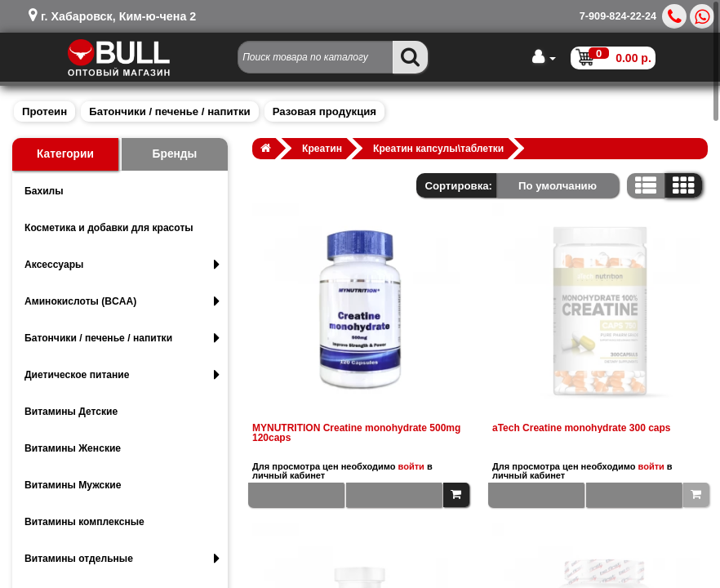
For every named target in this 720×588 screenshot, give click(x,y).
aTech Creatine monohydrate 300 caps (582, 428)
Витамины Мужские (73, 485)
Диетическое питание (122, 375)
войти (411, 466)
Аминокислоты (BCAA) (122, 301)
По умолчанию (558, 186)
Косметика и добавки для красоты (109, 228)
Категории (65, 154)
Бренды (175, 154)
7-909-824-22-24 (618, 16)
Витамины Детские (71, 412)
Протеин (44, 111)
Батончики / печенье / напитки (169, 111)
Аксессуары (122, 265)
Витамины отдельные (122, 559)
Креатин (322, 149)
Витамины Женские (73, 448)
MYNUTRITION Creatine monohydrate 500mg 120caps (356, 433)
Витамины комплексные (84, 522)
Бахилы (44, 191)
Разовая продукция (324, 111)
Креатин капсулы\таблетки (438, 149)
